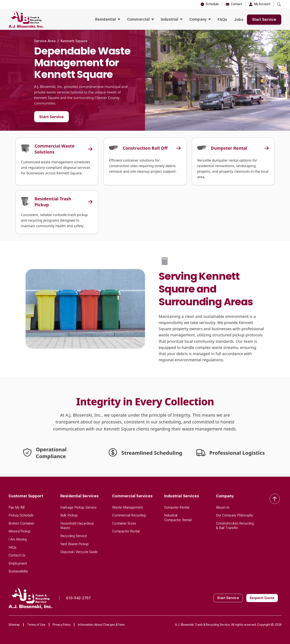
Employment (18, 563)
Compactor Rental (126, 531)
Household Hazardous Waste (77, 526)
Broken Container (22, 523)
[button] (108, 20)
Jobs (239, 19)
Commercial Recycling (129, 515)
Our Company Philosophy (235, 515)
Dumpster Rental (177, 507)
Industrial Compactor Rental (178, 518)
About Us (223, 507)
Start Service (264, 19)
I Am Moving (18, 539)
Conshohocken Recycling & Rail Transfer (235, 526)
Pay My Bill (17, 507)
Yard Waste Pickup (75, 544)
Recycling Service (74, 536)
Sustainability (18, 571)
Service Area (45, 41)
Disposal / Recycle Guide (79, 552)
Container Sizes (124, 523)
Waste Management (128, 507)
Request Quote (262, 598)
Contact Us (17, 555)
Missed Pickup (20, 531)
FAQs (222, 19)
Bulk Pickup (69, 515)
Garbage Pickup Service (78, 507)
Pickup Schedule (21, 515)
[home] (26, 20)
